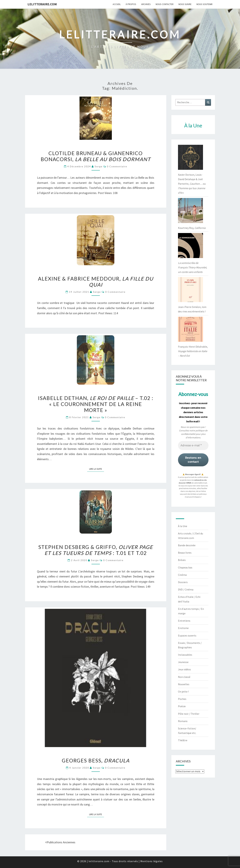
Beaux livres (185, 553)
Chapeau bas (185, 567)
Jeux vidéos (184, 669)
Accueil (117, 4)
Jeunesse (183, 662)
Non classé (184, 677)
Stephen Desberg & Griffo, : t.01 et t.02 (96, 550)
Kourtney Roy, (192, 228)
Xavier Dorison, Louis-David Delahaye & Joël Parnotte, (192, 184)
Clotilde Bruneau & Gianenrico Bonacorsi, (96, 156)
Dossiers (183, 582)
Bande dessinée (187, 545)
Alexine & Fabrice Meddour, (96, 282)
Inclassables (185, 655)
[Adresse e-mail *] (193, 446)
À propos (131, 4)
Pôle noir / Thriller (189, 714)
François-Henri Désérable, (193, 351)
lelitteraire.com (42, 4)
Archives (146, 4)
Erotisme (183, 628)
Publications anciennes (60, 842)
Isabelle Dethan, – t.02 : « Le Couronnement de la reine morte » (96, 404)
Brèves (182, 560)
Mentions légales (151, 861)
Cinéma (182, 575)
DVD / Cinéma (186, 589)
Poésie (182, 706)
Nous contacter (165, 4)
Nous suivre (185, 4)
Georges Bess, (96, 760)
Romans (183, 721)
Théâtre (183, 740)
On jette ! (183, 692)
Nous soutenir (204, 4)
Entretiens (184, 621)
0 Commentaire (117, 166)
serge (99, 166)
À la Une (183, 526)
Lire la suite (97, 469)
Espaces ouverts (187, 635)
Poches (182, 699)
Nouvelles (184, 684)
